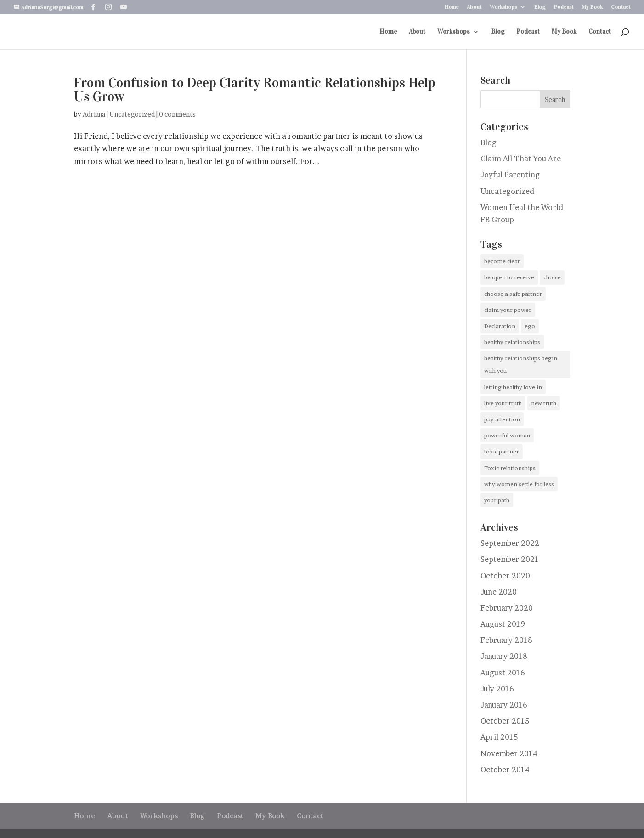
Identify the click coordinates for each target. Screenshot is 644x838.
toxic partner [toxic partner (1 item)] (502, 451)
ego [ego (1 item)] (530, 326)
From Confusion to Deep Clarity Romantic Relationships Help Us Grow (255, 90)
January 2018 (504, 656)
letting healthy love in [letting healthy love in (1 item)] (513, 387)
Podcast (564, 7)
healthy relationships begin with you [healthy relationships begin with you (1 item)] (521, 364)
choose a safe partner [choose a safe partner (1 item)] (513, 294)
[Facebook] (93, 7)
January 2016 (504, 705)
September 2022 (510, 543)
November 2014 (509, 753)
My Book (592, 7)
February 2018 (506, 640)
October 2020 (505, 576)
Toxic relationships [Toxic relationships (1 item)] (510, 468)
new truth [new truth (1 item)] (544, 403)
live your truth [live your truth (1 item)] (503, 403)
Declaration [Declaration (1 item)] (500, 326)
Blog (540, 7)
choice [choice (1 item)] (552, 277)
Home (452, 7)
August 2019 (503, 624)
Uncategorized (132, 114)
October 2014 (505, 770)
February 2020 (507, 608)
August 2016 (503, 673)
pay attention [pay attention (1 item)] (502, 419)
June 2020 (499, 592)
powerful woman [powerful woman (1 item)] (507, 435)
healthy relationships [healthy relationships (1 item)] (512, 342)
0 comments (177, 114)
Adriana (94, 114)
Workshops (503, 7)
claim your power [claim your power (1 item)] (508, 310)
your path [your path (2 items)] (497, 500)
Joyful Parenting (510, 175)
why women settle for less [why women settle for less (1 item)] (519, 484)
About (474, 7)
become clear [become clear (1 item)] (502, 261)
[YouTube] (124, 7)
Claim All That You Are (521, 159)
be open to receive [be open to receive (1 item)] (509, 277)
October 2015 (505, 721)
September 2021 (510, 559)
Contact (621, 7)
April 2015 (499, 737)
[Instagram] (108, 7)
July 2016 (497, 689)
